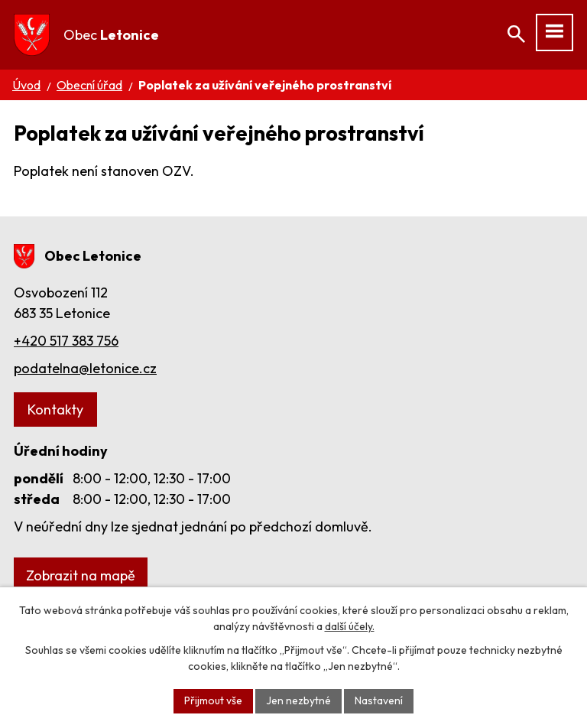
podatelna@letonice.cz (85, 368)
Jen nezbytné (298, 700)
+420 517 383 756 (66, 341)
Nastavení (379, 700)
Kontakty (55, 409)
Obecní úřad (89, 85)
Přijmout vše (213, 700)
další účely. (350, 626)
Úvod (26, 85)
